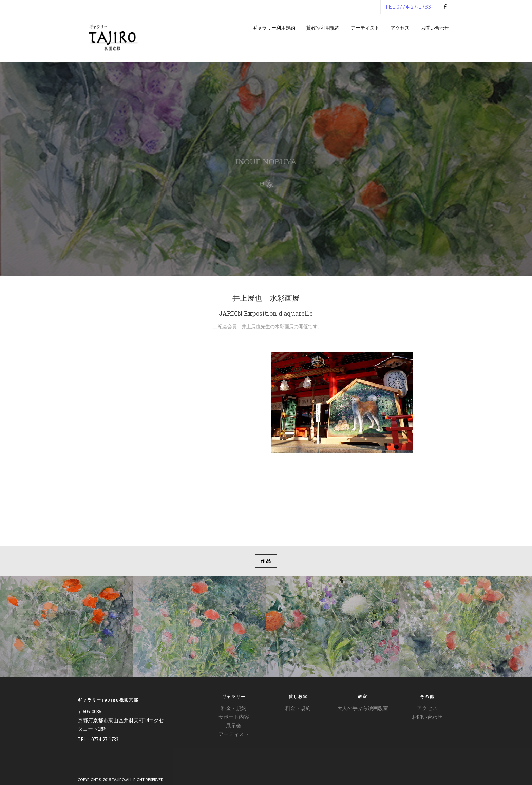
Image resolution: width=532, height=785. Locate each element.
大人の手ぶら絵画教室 (363, 708)
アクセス (400, 28)
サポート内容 (234, 717)
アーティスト (365, 28)
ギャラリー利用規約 (274, 28)
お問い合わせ (435, 28)
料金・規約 (234, 708)
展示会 (234, 725)
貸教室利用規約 (323, 28)
